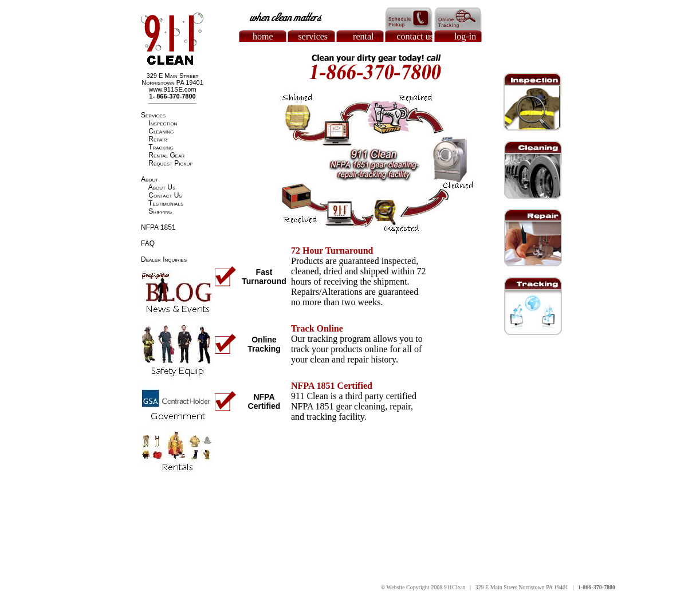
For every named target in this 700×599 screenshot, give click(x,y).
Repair (158, 139)
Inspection (163, 123)
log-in (465, 36)
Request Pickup (170, 163)
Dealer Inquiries (164, 259)
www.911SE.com (172, 89)
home (263, 36)
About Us (162, 187)
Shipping (160, 211)
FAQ (148, 243)
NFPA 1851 (158, 227)
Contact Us (165, 195)
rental (363, 36)
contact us (415, 36)
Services (153, 115)
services (313, 36)
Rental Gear (166, 155)
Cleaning (161, 131)
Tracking (161, 147)
